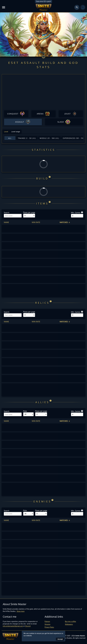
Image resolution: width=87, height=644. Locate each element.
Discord (28, 626)
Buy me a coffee (70, 621)
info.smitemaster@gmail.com (13, 626)
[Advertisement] (43, 93)
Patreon (47, 621)
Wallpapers (69, 624)
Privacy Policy (49, 627)
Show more (21, 611)
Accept (60, 639)
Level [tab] (6, 132)
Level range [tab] (16, 132)
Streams (47, 624)
